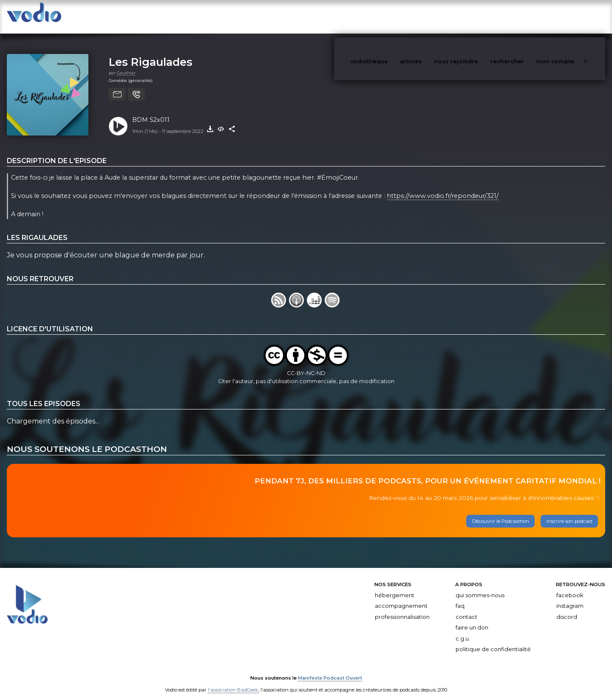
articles (430, 16)
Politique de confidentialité (493, 641)
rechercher (523, 16)
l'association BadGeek (233, 681)
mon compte (569, 16)
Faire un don (472, 619)
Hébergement (395, 587)
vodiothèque (390, 16)
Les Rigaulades (151, 53)
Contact (466, 608)
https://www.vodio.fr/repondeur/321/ (443, 187)
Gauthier (126, 64)
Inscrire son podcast (569, 513)
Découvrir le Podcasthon (501, 513)
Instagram (570, 597)
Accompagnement (401, 597)
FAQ (460, 597)
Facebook (570, 587)
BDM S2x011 (151, 111)
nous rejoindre (473, 16)
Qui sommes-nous (480, 587)
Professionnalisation (402, 608)
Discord (567, 608)
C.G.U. (463, 630)
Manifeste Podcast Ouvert (330, 669)
